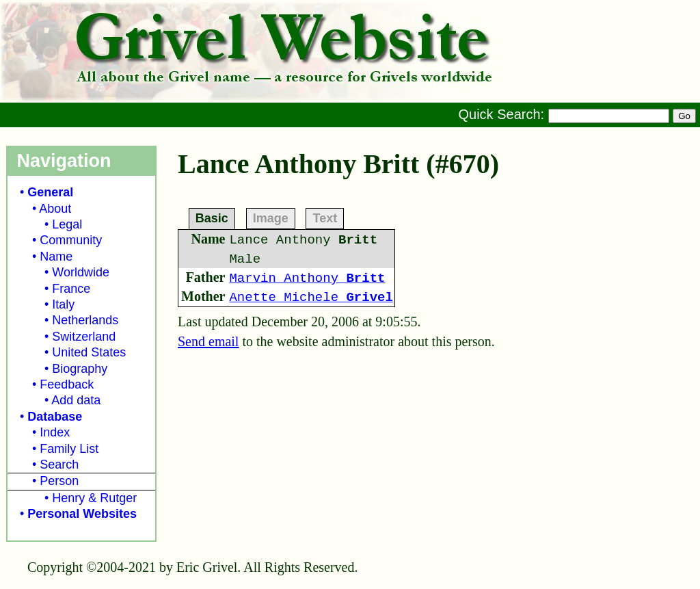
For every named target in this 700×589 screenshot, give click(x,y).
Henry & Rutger (94, 498)
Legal (67, 224)
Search (59, 464)
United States (89, 352)
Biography (80, 369)
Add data (76, 400)
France (71, 289)
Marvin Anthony (307, 278)
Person (59, 481)
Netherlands (85, 320)
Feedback (67, 384)
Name (56, 257)
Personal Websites (82, 514)
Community (71, 240)
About (55, 209)
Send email (208, 341)
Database (55, 417)
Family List (69, 449)
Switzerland (84, 337)
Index (55, 432)
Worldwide (81, 272)
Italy (63, 304)
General (50, 192)
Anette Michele (311, 298)
